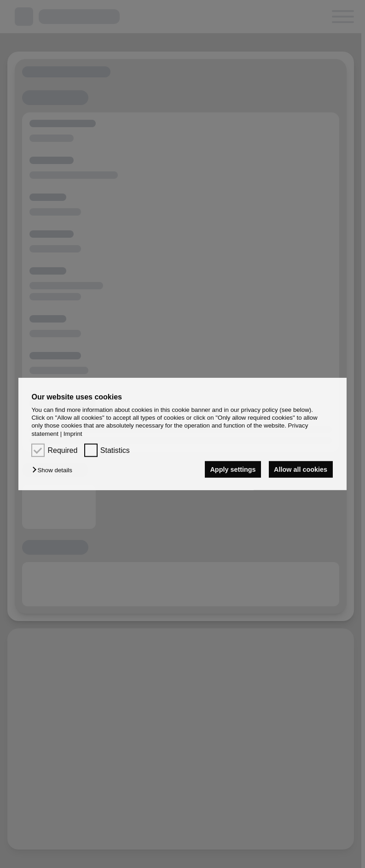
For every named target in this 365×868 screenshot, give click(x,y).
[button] (54, 470)
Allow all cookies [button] (301, 469)
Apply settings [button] (233, 469)
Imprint (73, 434)
